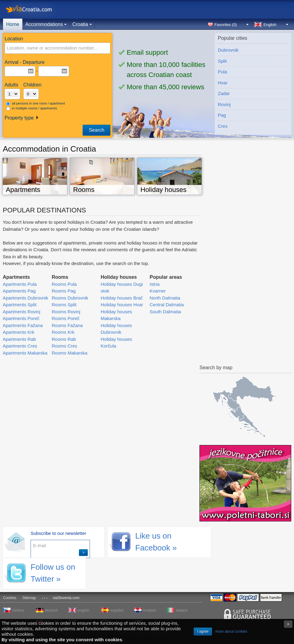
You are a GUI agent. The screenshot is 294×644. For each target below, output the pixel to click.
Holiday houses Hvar (122, 305)
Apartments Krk (19, 332)
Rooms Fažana (67, 325)
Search (97, 130)
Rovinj (224, 104)
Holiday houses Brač (122, 298)
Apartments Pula (20, 284)
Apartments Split (20, 305)
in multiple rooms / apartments (32, 109)
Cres (223, 126)
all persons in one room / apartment (35, 104)
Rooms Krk (63, 332)
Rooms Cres (64, 346)
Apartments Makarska (25, 353)
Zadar (224, 93)
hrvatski (149, 610)
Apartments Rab (19, 339)
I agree (203, 631)
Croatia (80, 24)
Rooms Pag (64, 291)
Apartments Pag (19, 291)
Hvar (223, 83)
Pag (222, 115)
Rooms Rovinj (66, 312)
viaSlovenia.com (66, 598)
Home (13, 24)
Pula (222, 72)
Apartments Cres (20, 346)
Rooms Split (64, 305)
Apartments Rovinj (22, 312)
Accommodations (44, 24)
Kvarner (158, 291)
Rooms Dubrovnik (70, 298)
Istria (155, 284)
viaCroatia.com (35, 9)
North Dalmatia (165, 298)
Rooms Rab (64, 339)
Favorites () (226, 25)
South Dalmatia (165, 312)
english (84, 610)
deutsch (51, 610)
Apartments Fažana (23, 325)
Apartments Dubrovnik (25, 298)
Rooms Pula (64, 284)
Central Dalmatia (167, 305)
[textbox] (48, 48)
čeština (18, 610)
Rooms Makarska (70, 353)
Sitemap (29, 598)
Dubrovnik (228, 50)
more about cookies (231, 631)
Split (222, 61)
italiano (182, 610)
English (270, 25)
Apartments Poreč (21, 318)
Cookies (10, 598)
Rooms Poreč (66, 318)
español (117, 610)
